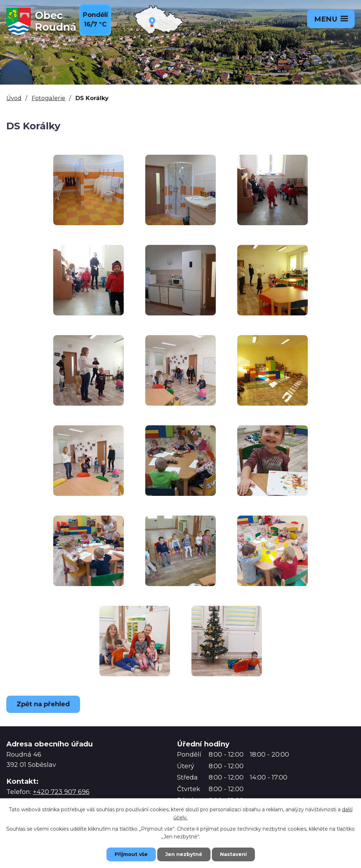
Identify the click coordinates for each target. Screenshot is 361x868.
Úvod (14, 98)
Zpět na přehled (43, 704)
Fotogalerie (48, 98)
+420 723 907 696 (61, 792)
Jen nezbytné (184, 854)
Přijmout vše (131, 854)
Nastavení (233, 854)
